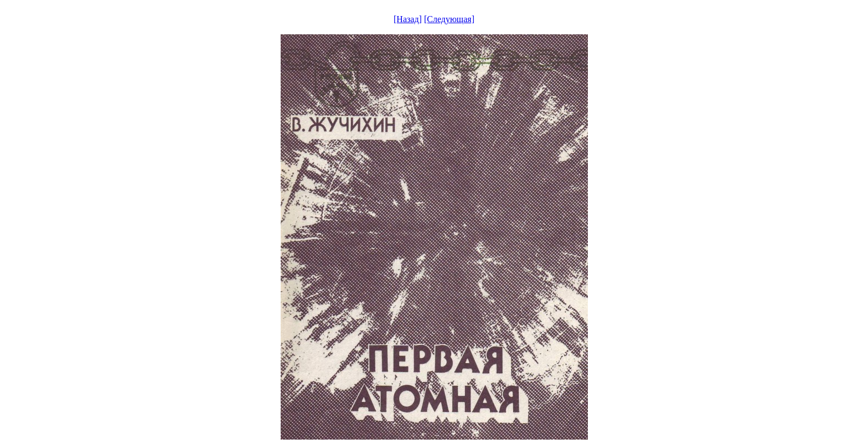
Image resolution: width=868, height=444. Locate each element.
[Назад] (408, 19)
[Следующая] (449, 19)
